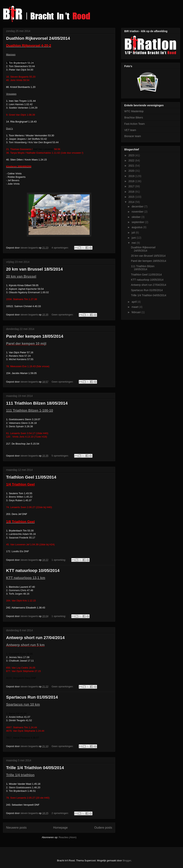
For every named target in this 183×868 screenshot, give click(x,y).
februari (136, 312)
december (138, 206)
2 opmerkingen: (61, 813)
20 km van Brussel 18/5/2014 (34, 269)
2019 (132, 176)
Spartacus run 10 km (23, 704)
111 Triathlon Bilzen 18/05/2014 (37, 403)
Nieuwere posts (16, 828)
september (138, 222)
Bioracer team (133, 136)
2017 (132, 186)
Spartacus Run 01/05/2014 (32, 697)
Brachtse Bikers (134, 118)
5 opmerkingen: (61, 456)
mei (134, 243)
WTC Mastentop (134, 111)
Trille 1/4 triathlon (20, 775)
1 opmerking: (59, 560)
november (138, 212)
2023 (132, 155)
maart (135, 307)
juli (134, 233)
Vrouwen (11, 94)
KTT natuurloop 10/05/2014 (33, 571)
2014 (132, 202)
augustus (137, 227)
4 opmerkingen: (61, 248)
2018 (132, 181)
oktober (136, 217)
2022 (132, 160)
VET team (130, 130)
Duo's (10, 128)
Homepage (60, 828)
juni (134, 238)
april (134, 302)
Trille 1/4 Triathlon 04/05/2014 (35, 768)
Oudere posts (103, 828)
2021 (132, 166)
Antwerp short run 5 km (25, 645)
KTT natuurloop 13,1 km (26, 578)
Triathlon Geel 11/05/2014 (31, 477)
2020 (132, 171)
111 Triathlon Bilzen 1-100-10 (30, 411)
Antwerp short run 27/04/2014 (35, 638)
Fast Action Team (134, 124)
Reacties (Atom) (68, 837)
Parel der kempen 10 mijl (26, 344)
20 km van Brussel (21, 276)
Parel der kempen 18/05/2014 (35, 336)
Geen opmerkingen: (63, 315)
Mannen (11, 54)
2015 (132, 197)
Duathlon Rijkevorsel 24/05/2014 (38, 38)
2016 (132, 192)
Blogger (127, 860)
